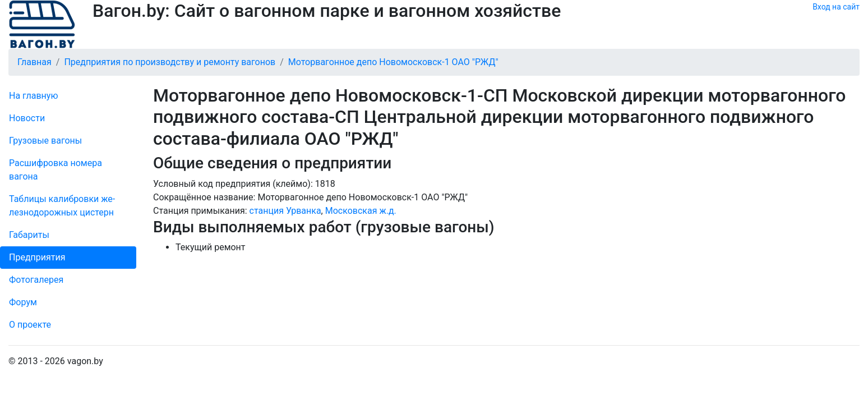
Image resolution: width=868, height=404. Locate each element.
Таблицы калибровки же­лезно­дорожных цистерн (62, 206)
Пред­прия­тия (37, 257)
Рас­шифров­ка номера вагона (56, 170)
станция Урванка (285, 211)
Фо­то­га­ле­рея (36, 280)
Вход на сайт (836, 7)
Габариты (29, 235)
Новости (27, 118)
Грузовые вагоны (45, 141)
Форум (23, 302)
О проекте (30, 325)
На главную (33, 96)
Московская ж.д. (361, 211)
